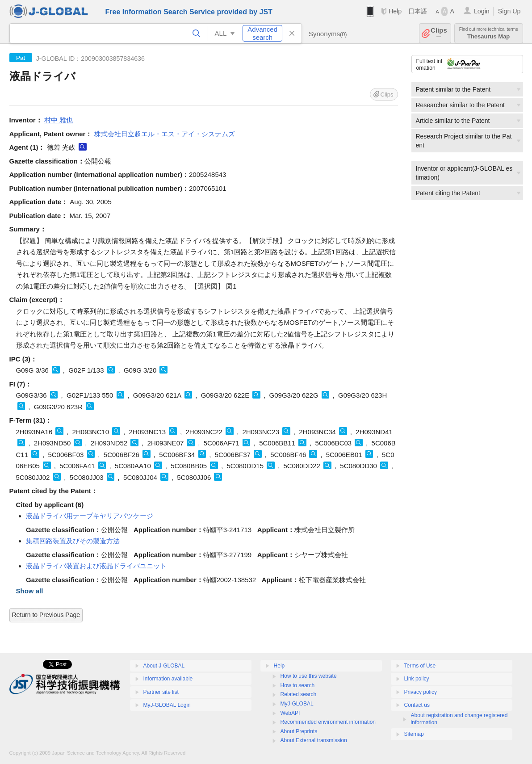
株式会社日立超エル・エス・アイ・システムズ (165, 134)
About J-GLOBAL (164, 666)
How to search (298, 685)
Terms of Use (420, 666)
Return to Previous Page (46, 615)
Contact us (417, 705)
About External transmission (314, 740)
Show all (30, 591)
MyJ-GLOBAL (297, 704)
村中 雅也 (59, 120)
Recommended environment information (328, 722)
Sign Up (509, 11)
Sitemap (414, 734)
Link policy (417, 679)
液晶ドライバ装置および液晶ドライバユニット (96, 566)
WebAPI (290, 713)
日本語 (418, 11)
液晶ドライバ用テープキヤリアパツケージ (90, 516)
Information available (168, 679)
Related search (299, 694)
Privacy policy (421, 692)
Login (482, 11)
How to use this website (309, 676)
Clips (439, 33)
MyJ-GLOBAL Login (167, 705)
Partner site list (161, 692)
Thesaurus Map (489, 33)
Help (395, 11)
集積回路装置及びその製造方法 (73, 541)
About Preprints (299, 731)
